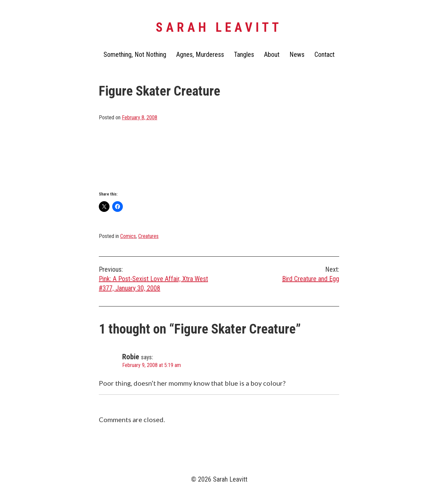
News (297, 54)
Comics (128, 236)
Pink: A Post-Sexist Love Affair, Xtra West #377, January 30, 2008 (159, 278)
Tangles (244, 54)
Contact (324, 54)
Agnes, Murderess (200, 54)
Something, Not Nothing (135, 54)
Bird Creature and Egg (279, 274)
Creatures (148, 236)
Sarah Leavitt (219, 27)
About (272, 54)
